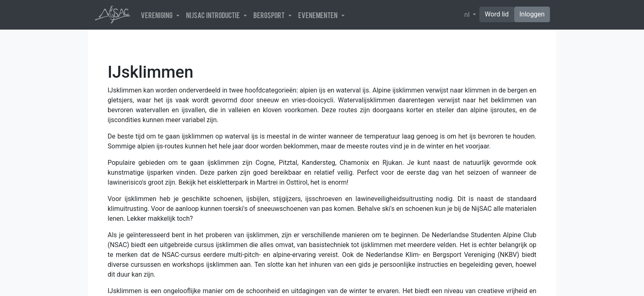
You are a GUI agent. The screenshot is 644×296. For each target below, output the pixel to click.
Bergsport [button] (270, 15)
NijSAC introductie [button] (214, 15)
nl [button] (468, 15)
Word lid (497, 14)
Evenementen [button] (319, 15)
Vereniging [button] (158, 15)
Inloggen (532, 14)
